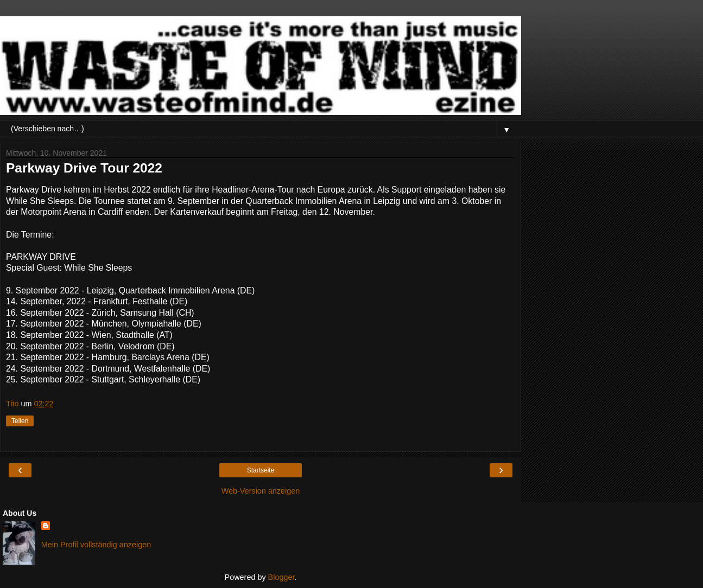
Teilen (20, 421)
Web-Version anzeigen (261, 491)
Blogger (281, 577)
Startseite (261, 470)
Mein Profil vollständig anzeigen (96, 545)
